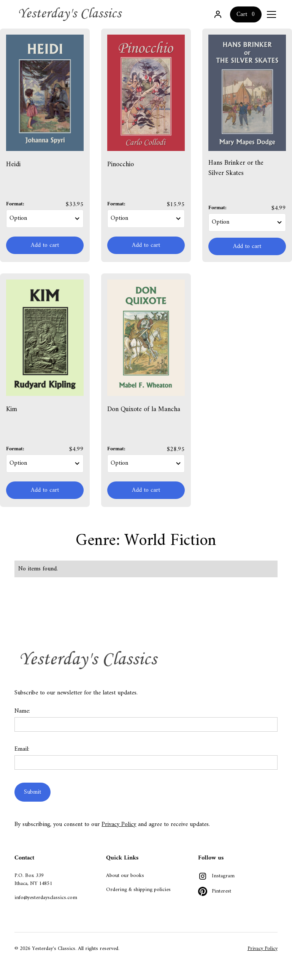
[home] (71, 14)
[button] (270, 14)
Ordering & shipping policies (138, 890)
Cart (242, 14)
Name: (22, 711)
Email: (22, 749)
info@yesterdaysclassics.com (46, 898)
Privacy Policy (119, 824)
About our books (125, 876)
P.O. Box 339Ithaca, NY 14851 (33, 880)
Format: (15, 204)
